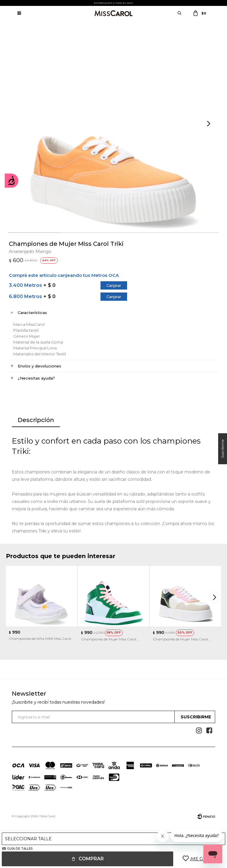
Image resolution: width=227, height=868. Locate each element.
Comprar (91, 859)
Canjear (114, 285)
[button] (209, 124)
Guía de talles (20, 849)
